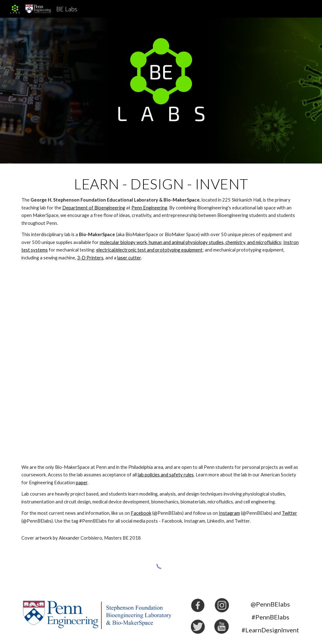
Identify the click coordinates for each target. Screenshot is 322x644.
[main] (161, 219)
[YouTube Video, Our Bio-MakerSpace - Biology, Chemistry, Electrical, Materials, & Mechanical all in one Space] (161, 363)
